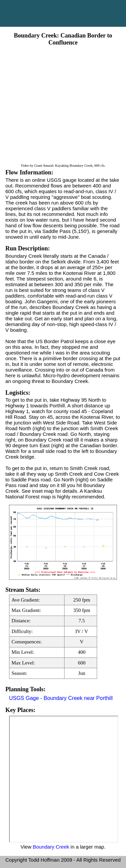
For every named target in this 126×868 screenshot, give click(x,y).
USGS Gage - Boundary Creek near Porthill (61, 698)
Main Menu (63, 13)
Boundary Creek (51, 847)
